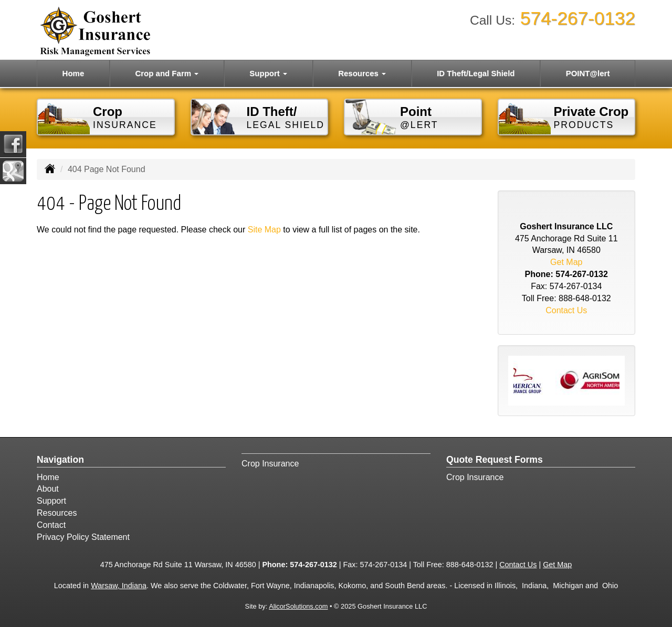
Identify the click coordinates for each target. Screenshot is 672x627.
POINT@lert (588, 73)
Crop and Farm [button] (167, 73)
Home (73, 73)
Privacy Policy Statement (83, 537)
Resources (57, 513)
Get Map (566, 262)
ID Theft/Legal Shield (476, 73)
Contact (51, 525)
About (48, 489)
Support (51, 501)
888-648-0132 (585, 298)
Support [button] (268, 73)
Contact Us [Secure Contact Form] (566, 310)
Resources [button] (362, 73)
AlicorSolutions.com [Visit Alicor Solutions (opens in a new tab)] (298, 606)
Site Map (264, 230)
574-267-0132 (578, 18)
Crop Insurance (270, 464)
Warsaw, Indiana (119, 586)
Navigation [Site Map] (60, 460)
